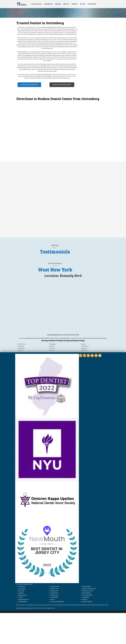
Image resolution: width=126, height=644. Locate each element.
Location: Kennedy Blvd (63, 276)
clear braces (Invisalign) (57, 602)
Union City (20, 350)
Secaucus (52, 350)
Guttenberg (21, 346)
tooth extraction (87, 587)
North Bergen (21, 348)
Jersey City (52, 348)
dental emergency (23, 600)
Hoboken (52, 346)
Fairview (84, 344)
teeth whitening (86, 593)
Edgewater (84, 348)
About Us (66, 4)
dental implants (23, 602)
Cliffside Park (85, 346)
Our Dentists (48, 4)
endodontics (86, 597)
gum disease (22, 587)
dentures (85, 600)
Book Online (92, 4)
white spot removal (87, 591)
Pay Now (83, 4)
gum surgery (22, 589)
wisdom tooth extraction (89, 589)
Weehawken (53, 344)
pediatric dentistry (87, 602)
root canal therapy (87, 595)
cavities (20, 597)
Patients (75, 4)
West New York (21, 344)
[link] (47, 450)
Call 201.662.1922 (36, 4)
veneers (52, 600)
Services (58, 4)
